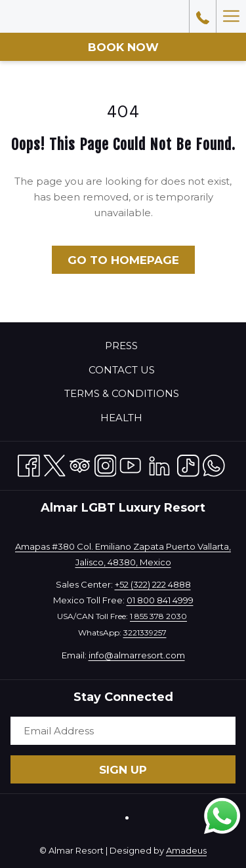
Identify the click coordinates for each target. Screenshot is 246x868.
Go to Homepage (123, 260)
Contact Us (122, 370)
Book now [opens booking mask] (123, 47)
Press (121, 346)
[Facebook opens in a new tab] (29, 463)
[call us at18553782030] (203, 16)
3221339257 (145, 632)
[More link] (231, 16)
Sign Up (123, 770)
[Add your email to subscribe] (123, 731)
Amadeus (186, 850)
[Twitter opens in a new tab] (54, 463)
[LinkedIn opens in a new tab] (159, 463)
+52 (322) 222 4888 (153, 584)
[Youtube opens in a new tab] (131, 463)
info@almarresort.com (137, 655)
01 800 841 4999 (160, 600)
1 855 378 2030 (158, 616)
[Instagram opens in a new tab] (106, 463)
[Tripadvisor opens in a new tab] (80, 463)
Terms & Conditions (122, 393)
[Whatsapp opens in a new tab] (214, 463)
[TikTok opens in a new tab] (188, 463)
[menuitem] (123, 346)
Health (121, 418)
